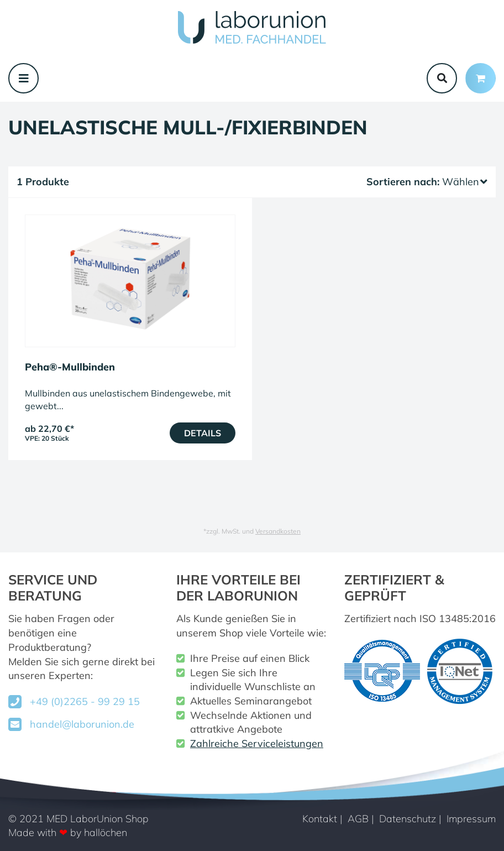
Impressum (471, 819)
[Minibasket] (481, 78)
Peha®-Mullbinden (70, 367)
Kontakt (320, 819)
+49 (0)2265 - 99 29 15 (85, 701)
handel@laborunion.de (82, 724)
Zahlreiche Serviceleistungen (257, 743)
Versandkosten (278, 531)
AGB (358, 819)
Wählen (465, 182)
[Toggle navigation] (23, 78)
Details (203, 433)
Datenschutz (408, 819)
